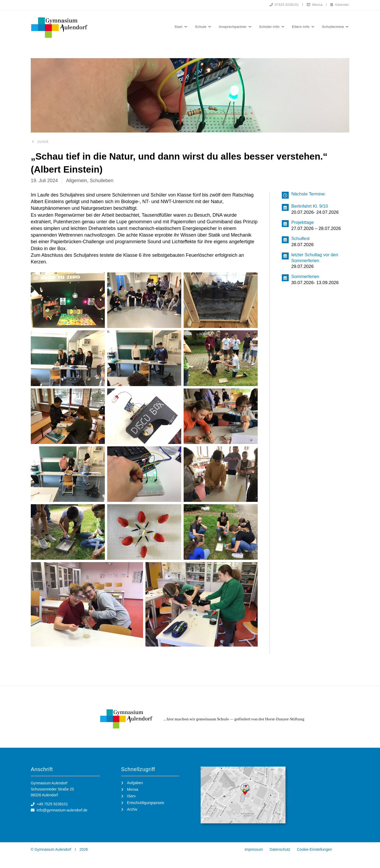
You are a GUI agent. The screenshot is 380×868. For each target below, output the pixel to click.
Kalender (340, 5)
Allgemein (77, 181)
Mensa (315, 5)
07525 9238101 (284, 5)
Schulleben (102, 181)
